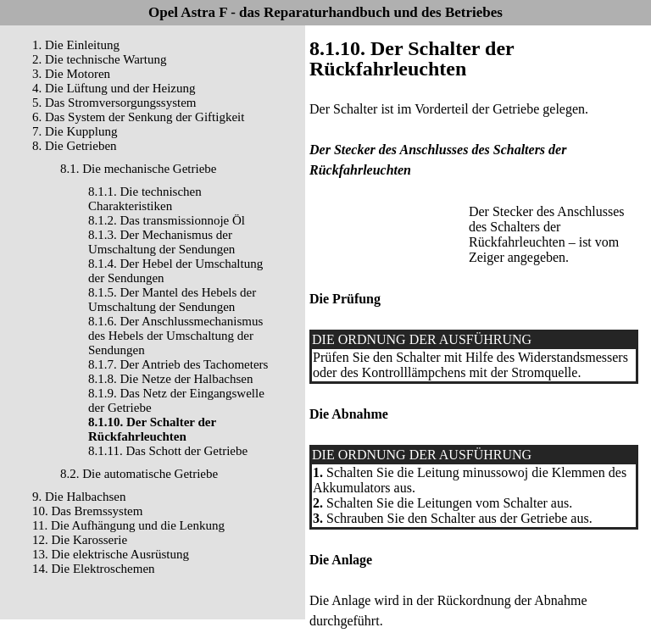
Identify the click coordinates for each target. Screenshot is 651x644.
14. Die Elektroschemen (94, 569)
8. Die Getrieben (75, 146)
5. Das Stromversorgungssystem (114, 103)
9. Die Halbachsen (79, 497)
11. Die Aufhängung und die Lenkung (128, 525)
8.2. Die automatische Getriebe (139, 474)
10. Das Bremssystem (87, 511)
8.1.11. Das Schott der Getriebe (168, 451)
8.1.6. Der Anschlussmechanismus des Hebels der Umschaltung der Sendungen (175, 336)
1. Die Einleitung (76, 45)
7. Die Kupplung (75, 131)
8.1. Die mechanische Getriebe (139, 169)
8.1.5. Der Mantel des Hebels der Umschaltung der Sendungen (172, 300)
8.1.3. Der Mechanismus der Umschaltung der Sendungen (161, 242)
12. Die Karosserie (80, 540)
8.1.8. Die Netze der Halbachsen (171, 379)
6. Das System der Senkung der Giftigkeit (138, 117)
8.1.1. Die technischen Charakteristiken (145, 199)
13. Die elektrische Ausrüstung (111, 554)
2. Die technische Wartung (99, 59)
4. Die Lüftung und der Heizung (114, 88)
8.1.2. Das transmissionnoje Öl (167, 220)
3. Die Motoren (71, 74)
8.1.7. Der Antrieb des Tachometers (178, 364)
